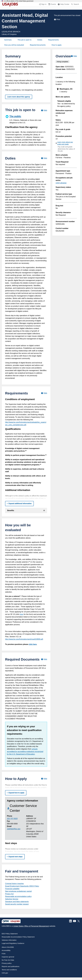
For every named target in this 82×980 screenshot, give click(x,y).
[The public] (26, 119)
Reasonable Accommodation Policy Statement (18, 937)
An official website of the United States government (19, 1)
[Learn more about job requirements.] (44, 393)
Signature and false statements (17, 902)
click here (33, 644)
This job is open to (24, 40)
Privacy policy (7, 963)
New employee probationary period (18, 891)
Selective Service (12, 899)
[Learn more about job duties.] (44, 158)
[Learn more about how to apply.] (44, 779)
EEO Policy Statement (10, 934)
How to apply (57, 45)
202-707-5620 (12, 819)
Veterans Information (9, 940)
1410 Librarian (61, 183)
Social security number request (17, 904)
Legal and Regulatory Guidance (13, 943)
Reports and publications (11, 966)
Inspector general (8, 957)
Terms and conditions (9, 970)
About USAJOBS (8, 947)
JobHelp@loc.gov (14, 829)
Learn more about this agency (19, 97)
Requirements (54, 40)
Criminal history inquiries (14, 884)
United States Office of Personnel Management (31, 926)
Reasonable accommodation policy (18, 896)
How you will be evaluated (14, 45)
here (22, 614)
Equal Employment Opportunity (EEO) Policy (22, 886)
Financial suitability (12, 889)
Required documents (38, 45)
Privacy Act (9, 894)
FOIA (4, 954)
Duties (40, 40)
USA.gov (5, 973)
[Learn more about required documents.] (44, 659)
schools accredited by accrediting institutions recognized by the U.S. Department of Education (25, 752)
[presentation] (66, 90)
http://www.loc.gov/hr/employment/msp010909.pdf (24, 639)
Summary (8, 40)
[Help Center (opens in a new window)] (63, 5)
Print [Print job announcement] (57, 20)
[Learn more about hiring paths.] (44, 110)
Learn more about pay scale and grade (65, 143)
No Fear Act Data (8, 960)
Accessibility (6, 950)
